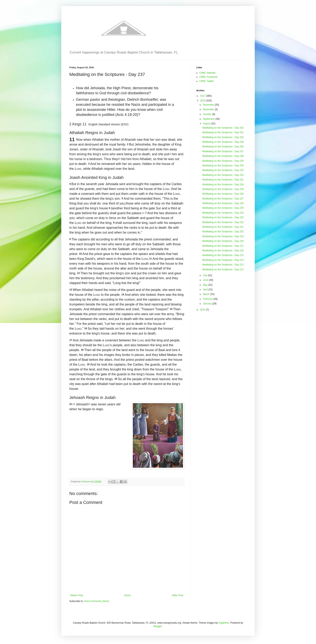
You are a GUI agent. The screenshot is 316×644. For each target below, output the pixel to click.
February (208, 299)
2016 (203, 101)
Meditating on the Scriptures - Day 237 (223, 151)
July (205, 275)
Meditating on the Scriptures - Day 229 (223, 189)
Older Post (177, 595)
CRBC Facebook (208, 77)
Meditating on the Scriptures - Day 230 (223, 185)
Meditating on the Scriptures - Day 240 (223, 137)
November (209, 109)
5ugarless (224, 623)
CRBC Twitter (207, 81)
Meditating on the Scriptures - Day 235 (223, 161)
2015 (203, 310)
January (208, 304)
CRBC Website (207, 73)
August (207, 124)
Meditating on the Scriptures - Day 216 (223, 251)
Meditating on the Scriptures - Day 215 (223, 255)
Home (127, 595)
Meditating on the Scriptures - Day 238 (223, 147)
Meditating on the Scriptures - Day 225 (223, 208)
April (206, 289)
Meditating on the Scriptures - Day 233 (223, 170)
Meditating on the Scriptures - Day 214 (223, 260)
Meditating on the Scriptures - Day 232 (223, 175)
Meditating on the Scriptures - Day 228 (223, 194)
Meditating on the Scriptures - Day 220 (223, 232)
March (207, 294)
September (209, 119)
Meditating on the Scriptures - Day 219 (223, 236)
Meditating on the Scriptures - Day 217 (223, 246)
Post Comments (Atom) (97, 601)
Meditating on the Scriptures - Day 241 (223, 132)
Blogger (158, 626)
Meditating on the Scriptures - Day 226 (223, 203)
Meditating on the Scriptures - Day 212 (223, 270)
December (209, 105)
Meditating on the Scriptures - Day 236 (223, 156)
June (206, 280)
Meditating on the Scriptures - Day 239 (223, 142)
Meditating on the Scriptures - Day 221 (223, 227)
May (206, 285)
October (208, 114)
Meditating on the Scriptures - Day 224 (223, 213)
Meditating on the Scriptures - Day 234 (223, 166)
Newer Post (77, 595)
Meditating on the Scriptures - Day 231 (223, 180)
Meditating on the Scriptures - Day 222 (223, 222)
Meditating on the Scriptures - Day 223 (223, 217)
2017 (203, 96)
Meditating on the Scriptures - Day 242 (223, 128)
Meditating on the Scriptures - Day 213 (223, 265)
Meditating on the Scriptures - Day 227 (223, 199)
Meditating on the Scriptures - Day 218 (223, 241)
